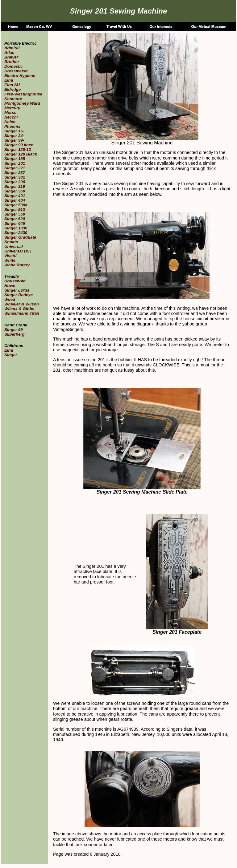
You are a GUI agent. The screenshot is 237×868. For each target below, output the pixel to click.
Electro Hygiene (20, 76)
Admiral (12, 48)
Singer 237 (15, 173)
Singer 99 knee (19, 145)
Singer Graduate (20, 237)
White (10, 260)
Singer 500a (16, 205)
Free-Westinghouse (23, 94)
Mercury (12, 108)
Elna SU (12, 85)
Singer (11, 355)
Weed (10, 299)
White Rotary (17, 265)
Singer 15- (14, 131)
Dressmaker (16, 71)
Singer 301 (15, 177)
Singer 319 (15, 186)
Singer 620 (15, 219)
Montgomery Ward (22, 103)
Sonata (11, 242)
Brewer (11, 57)
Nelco (10, 122)
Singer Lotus (17, 290)
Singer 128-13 (18, 149)
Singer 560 (15, 214)
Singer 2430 (16, 233)
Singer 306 (15, 182)
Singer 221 (15, 168)
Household (15, 281)
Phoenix (12, 126)
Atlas (9, 52)
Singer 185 (15, 159)
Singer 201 (15, 163)
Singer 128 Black (21, 154)
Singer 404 (15, 200)
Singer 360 (15, 191)
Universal (14, 246)
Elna (9, 80)
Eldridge (12, 89)
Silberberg (15, 334)
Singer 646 (15, 223)
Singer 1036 (16, 228)
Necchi (11, 117)
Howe (10, 286)
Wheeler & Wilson (22, 304)
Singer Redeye (19, 295)
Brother (12, 62)
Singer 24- (14, 136)
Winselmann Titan (22, 313)
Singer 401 (15, 196)
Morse (10, 113)
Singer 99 (14, 140)
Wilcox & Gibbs (19, 309)
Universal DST (18, 251)
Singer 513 (15, 210)
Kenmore (13, 99)
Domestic (14, 66)
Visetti (10, 256)
